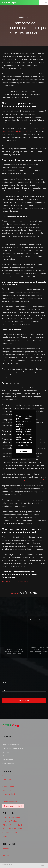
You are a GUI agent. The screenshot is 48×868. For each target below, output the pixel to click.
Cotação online (8, 786)
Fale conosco (8, 790)
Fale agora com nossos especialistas (17, 581)
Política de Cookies (10, 821)
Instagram (6, 852)
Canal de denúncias (10, 832)
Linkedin (6, 855)
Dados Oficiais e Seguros (12, 829)
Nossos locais (8, 783)
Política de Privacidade (11, 817)
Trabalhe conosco (9, 798)
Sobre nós (6, 775)
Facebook (6, 848)
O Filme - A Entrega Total (12, 825)
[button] (46, 2)
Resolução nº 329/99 (21, 131)
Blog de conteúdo (9, 779)
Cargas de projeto (9, 752)
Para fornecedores (10, 802)
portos (5, 372)
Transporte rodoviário (11, 745)
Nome (4, 682)
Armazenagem (8, 760)
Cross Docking (8, 763)
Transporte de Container (12, 741)
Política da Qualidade (10, 794)
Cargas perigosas (9, 756)
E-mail (4, 690)
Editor (5, 836)
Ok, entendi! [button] (24, 451)
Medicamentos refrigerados (13, 748)
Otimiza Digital (42, 865)
